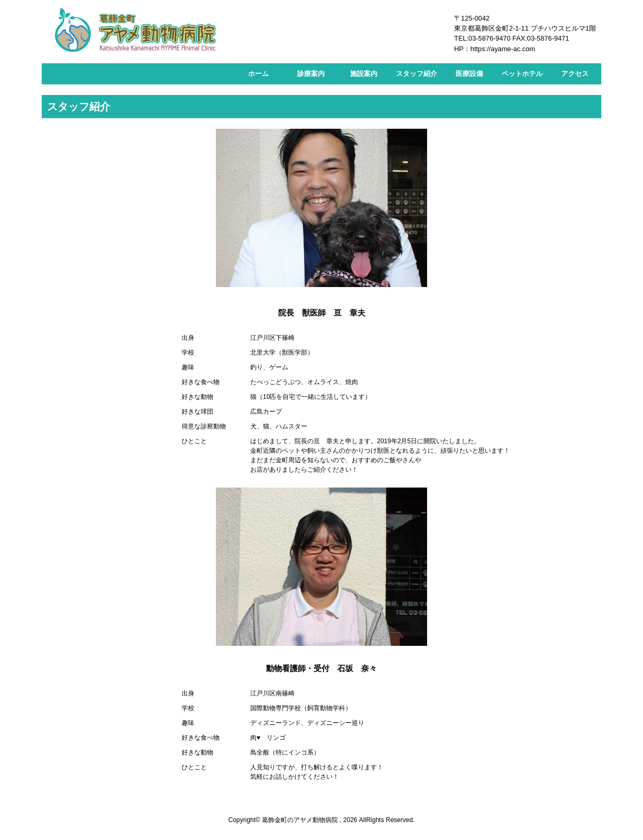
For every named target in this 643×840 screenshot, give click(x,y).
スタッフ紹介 (417, 74)
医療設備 (469, 74)
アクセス (575, 74)
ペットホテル (522, 74)
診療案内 (311, 74)
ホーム (258, 74)
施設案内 (364, 74)
